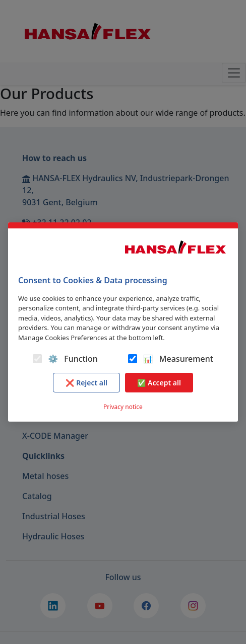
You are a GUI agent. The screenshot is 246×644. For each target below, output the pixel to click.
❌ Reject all (86, 383)
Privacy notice (123, 407)
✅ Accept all (159, 383)
